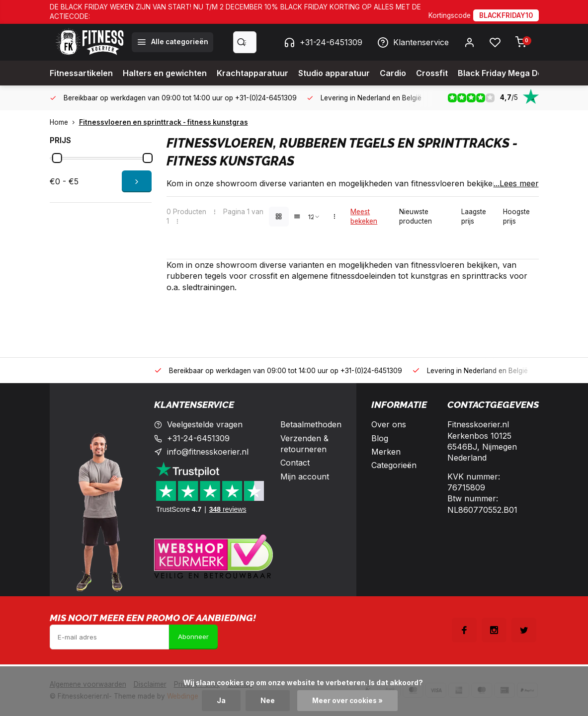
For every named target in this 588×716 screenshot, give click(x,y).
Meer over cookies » (347, 701)
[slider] (57, 158)
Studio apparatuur (334, 73)
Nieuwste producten (416, 216)
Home (64, 122)
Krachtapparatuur (252, 73)
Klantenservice (413, 42)
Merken (386, 452)
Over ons (389, 424)
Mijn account (305, 477)
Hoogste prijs (516, 216)
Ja (221, 701)
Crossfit (432, 73)
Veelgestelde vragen (205, 424)
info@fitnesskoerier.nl (208, 452)
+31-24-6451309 (323, 42)
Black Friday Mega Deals (506, 73)
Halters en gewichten (165, 73)
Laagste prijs (474, 216)
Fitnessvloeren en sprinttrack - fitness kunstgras (164, 122)
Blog (380, 438)
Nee (268, 701)
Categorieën (394, 465)
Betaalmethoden (311, 424)
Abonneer (193, 636)
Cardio (393, 73)
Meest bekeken (364, 216)
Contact (295, 463)
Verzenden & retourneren (304, 444)
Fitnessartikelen (81, 73)
